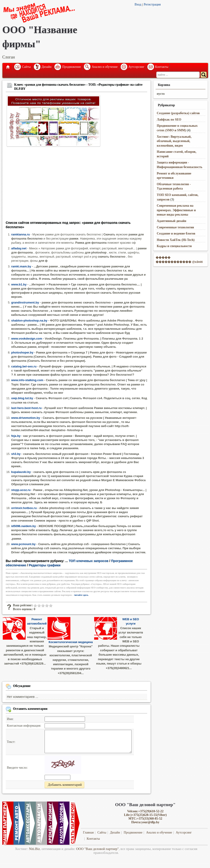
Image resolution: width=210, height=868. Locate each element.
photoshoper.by (22, 352)
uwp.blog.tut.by (22, 398)
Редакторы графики (45, 565)
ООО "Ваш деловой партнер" (97, 849)
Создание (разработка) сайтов (178, 113)
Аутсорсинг (136, 67)
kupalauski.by (21, 472)
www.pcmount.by (23, 544)
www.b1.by (19, 284)
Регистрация (152, 4)
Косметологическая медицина (71, 642)
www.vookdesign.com (27, 339)
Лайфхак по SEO (169, 120)
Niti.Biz (35, 849)
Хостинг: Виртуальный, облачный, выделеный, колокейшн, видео (174, 141)
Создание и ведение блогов (176, 233)
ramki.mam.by (21, 266)
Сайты (26, 67)
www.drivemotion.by (26, 418)
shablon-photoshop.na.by (29, 321)
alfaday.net (19, 248)
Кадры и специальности (174, 246)
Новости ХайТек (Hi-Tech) (176, 240)
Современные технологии (175, 227)
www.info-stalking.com (27, 380)
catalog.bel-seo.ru (24, 366)
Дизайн (47, 67)
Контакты (162, 67)
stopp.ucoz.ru (21, 490)
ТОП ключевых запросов (89, 561)
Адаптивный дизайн (171, 221)
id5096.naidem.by (24, 526)
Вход (138, 4)
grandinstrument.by (25, 302)
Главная (8, 67)
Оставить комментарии (30, 709)
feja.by (16, 436)
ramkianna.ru (20, 234)
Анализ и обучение (105, 67)
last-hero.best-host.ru (26, 408)
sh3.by (16, 454)
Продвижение (72, 67)
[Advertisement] (76, 185)
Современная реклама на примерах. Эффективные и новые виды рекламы (176, 210)
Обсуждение (22, 686)
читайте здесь (81, 595)
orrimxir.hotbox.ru (24, 508)
